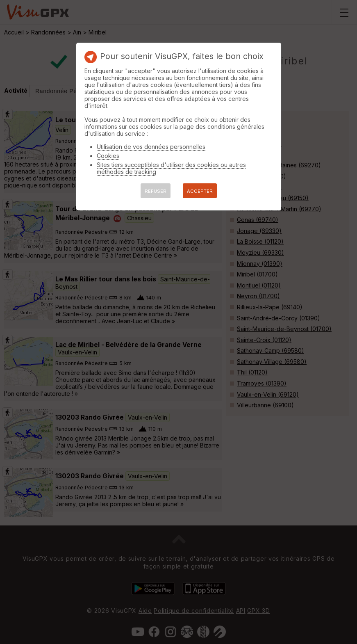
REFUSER (156, 191)
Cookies (108, 156)
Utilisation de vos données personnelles (151, 147)
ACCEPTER (200, 191)
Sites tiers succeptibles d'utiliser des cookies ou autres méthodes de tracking (171, 168)
